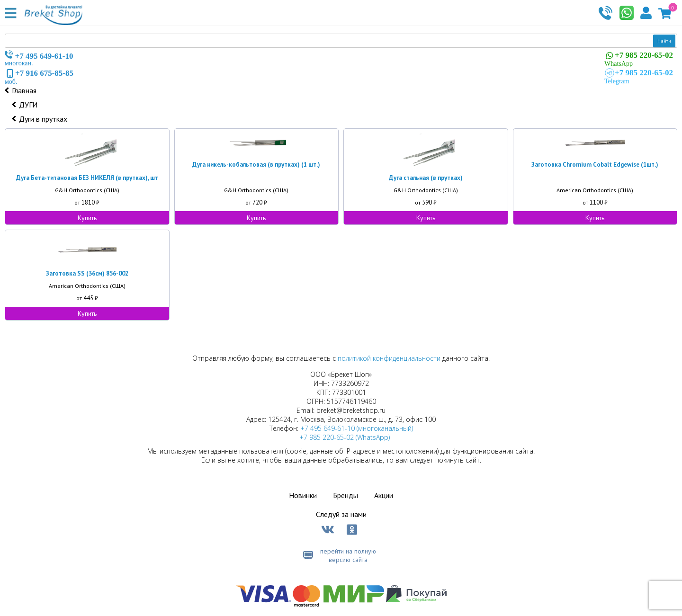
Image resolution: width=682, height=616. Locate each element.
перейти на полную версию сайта (348, 555)
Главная (24, 90)
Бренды (345, 495)
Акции (384, 495)
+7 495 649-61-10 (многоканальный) (357, 428)
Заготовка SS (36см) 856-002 (87, 273)
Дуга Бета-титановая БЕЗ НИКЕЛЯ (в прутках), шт (87, 178)
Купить (87, 218)
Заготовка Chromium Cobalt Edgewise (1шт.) (595, 165)
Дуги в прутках (43, 119)
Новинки (303, 495)
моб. (39, 77)
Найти (664, 41)
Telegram (639, 76)
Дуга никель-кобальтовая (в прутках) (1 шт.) (256, 165)
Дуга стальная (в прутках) (426, 178)
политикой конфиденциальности (389, 358)
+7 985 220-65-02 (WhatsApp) (345, 437)
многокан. (39, 58)
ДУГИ (28, 105)
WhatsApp (639, 59)
